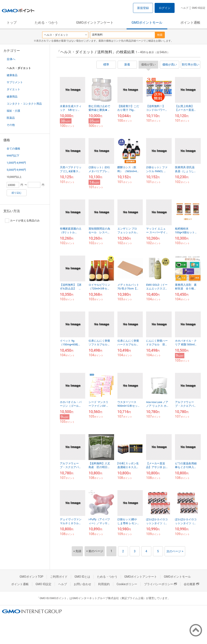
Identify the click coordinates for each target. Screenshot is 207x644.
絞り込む (17, 193)
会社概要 (191, 584)
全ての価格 (13, 149)
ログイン (165, 8)
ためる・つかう (46, 23)
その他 (11, 125)
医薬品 (11, 118)
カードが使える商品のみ (22, 221)
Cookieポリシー (127, 584)
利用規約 (104, 584)
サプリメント (15, 82)
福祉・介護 (13, 111)
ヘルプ (185, 8)
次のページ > (175, 551)
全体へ (11, 59)
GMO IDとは (82, 577)
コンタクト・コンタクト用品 (24, 104)
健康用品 (12, 97)
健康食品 (12, 75)
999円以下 (13, 156)
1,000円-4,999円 (16, 163)
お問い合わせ (83, 584)
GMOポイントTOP (31, 577)
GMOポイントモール (147, 23)
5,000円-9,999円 (16, 170)
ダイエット (13, 89)
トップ (12, 23)
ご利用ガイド (59, 577)
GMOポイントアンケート (95, 23)
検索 (160, 35)
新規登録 (143, 8)
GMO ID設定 (199, 8)
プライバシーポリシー (160, 584)
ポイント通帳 (190, 23)
